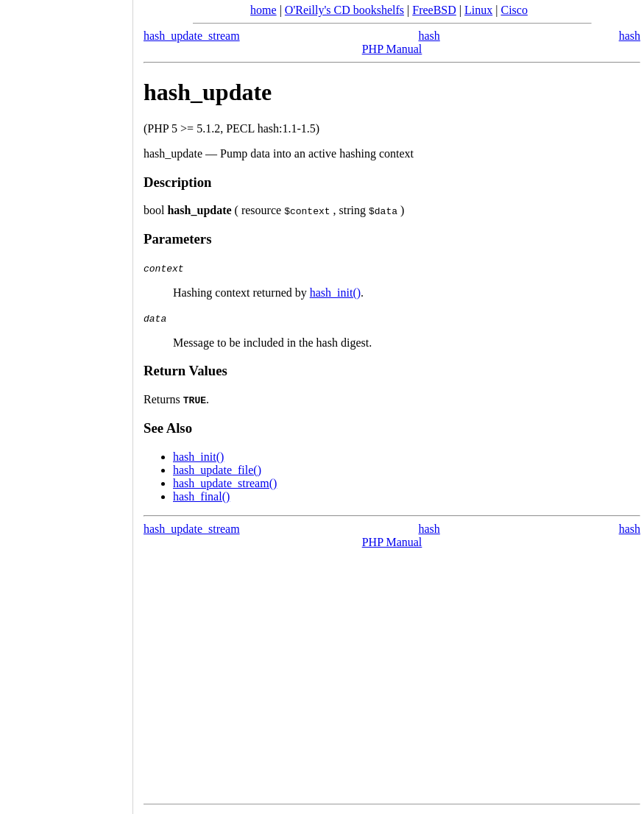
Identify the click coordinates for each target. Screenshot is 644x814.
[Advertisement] (66, 402)
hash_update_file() (217, 470)
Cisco (514, 10)
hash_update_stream (192, 36)
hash (630, 36)
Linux (478, 10)
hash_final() (201, 496)
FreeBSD (434, 10)
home (263, 10)
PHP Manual (392, 49)
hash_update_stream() (225, 483)
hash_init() (335, 293)
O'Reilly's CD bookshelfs (344, 10)
